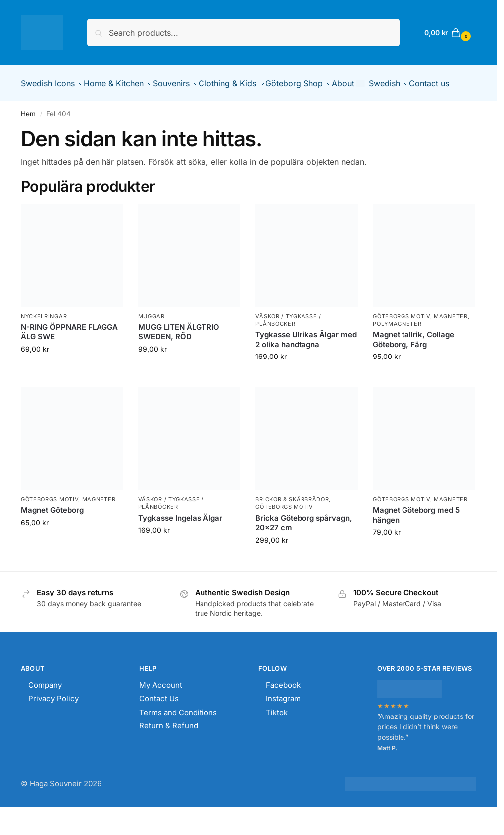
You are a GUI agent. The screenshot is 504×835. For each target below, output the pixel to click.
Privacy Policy (53, 723)
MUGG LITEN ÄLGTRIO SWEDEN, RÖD (179, 356)
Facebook (283, 709)
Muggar (151, 340)
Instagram (283, 723)
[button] (446, 33)
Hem (28, 138)
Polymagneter (397, 348)
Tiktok (277, 737)
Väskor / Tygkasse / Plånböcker (288, 344)
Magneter (451, 340)
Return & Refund (169, 750)
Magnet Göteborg (52, 535)
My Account (161, 709)
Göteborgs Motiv (402, 340)
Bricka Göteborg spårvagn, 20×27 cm (304, 547)
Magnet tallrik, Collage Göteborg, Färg (413, 364)
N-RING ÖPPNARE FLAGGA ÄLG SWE (69, 356)
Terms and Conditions (178, 737)
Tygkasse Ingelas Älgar (180, 542)
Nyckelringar (44, 340)
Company (45, 709)
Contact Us (159, 723)
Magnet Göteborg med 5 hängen (416, 539)
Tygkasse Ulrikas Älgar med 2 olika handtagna (306, 364)
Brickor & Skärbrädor (292, 524)
